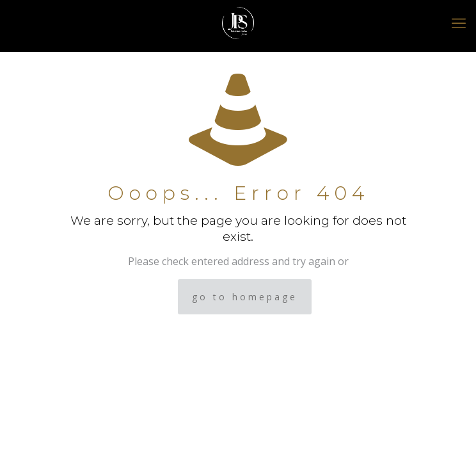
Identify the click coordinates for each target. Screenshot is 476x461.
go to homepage (245, 297)
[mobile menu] (459, 22)
